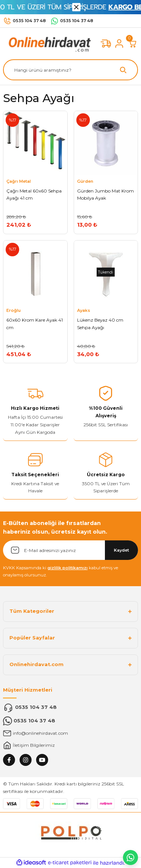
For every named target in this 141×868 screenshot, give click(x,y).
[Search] (70, 70)
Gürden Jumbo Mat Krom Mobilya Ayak (105, 195)
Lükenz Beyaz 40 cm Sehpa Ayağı (100, 324)
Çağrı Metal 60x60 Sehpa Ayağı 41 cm (34, 195)
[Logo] (48, 43)
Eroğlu (14, 310)
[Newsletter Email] (70, 550)
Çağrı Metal (19, 181)
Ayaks (84, 310)
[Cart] (133, 44)
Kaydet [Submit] (121, 550)
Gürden (85, 181)
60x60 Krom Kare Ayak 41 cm (35, 324)
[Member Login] (119, 44)
